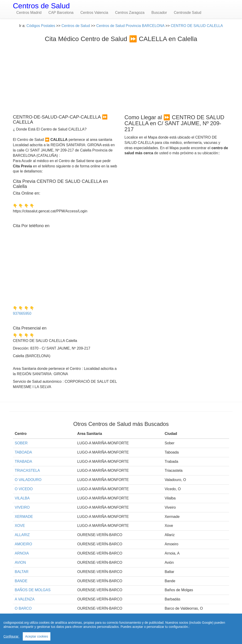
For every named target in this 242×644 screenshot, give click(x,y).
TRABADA (23, 461)
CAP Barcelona (61, 13)
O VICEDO (24, 489)
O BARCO (23, 608)
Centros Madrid (29, 13)
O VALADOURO (28, 480)
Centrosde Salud (188, 13)
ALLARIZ (22, 535)
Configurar (11, 636)
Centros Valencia (94, 13)
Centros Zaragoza (130, 13)
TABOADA (23, 452)
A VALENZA (25, 599)
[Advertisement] (121, 77)
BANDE (21, 581)
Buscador (159, 13)
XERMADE (24, 517)
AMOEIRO (23, 544)
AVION (20, 562)
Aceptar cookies (37, 636)
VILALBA (22, 498)
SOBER (21, 443)
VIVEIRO (22, 507)
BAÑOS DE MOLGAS (33, 590)
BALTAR (22, 572)
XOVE (20, 526)
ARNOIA (22, 553)
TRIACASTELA (27, 470)
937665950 (22, 313)
